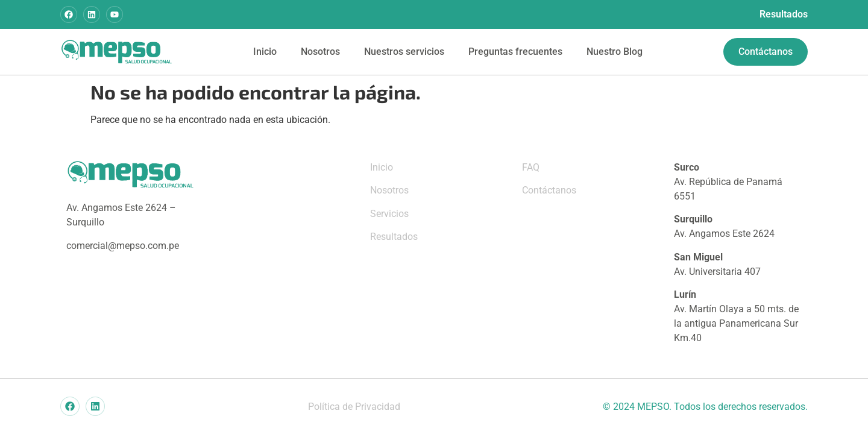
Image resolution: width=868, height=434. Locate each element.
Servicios (389, 214)
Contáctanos (549, 190)
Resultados (784, 14)
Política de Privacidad (354, 407)
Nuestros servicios (404, 52)
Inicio (265, 52)
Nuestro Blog (615, 52)
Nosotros (320, 52)
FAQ (531, 167)
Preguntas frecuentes (515, 52)
